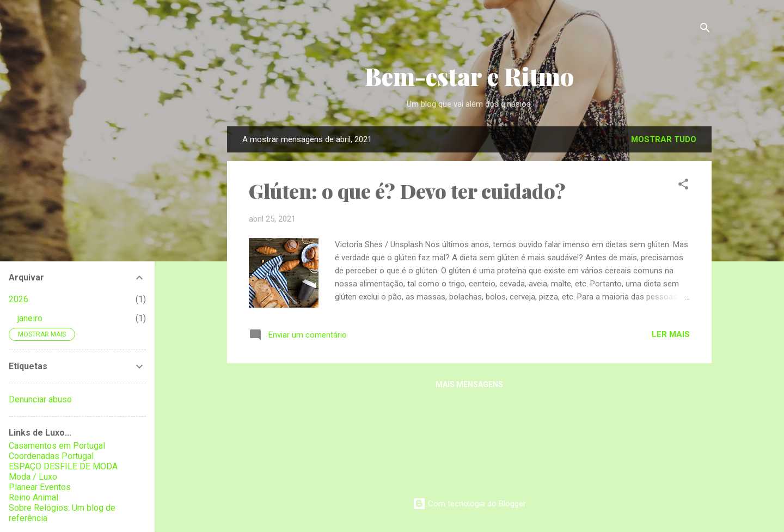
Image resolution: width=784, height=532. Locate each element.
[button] (683, 186)
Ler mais (671, 334)
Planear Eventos (40, 487)
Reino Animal (33, 497)
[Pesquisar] (705, 30)
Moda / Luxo (33, 477)
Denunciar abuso (40, 399)
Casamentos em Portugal (57, 446)
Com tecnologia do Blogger (469, 504)
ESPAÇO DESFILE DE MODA (63, 466)
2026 (19, 299)
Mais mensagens (469, 384)
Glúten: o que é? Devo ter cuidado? (407, 191)
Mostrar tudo (664, 139)
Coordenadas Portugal (51, 456)
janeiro (30, 318)
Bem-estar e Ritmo (469, 76)
